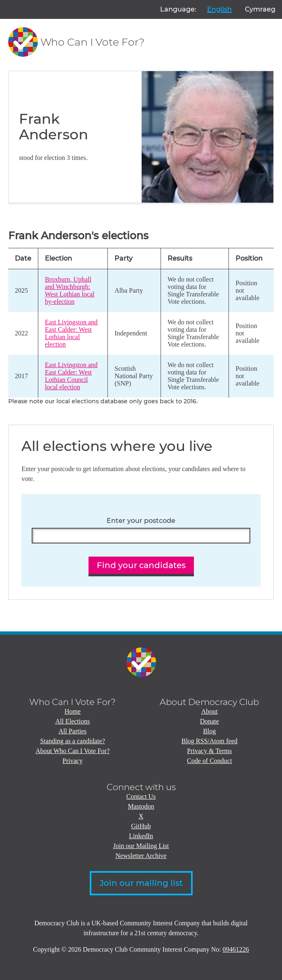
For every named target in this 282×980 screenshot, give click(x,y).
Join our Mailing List (141, 846)
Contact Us (141, 796)
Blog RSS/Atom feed (210, 741)
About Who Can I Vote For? (72, 751)
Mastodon (141, 806)
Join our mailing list (141, 883)
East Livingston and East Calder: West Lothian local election (71, 333)
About (210, 711)
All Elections (72, 721)
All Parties (72, 731)
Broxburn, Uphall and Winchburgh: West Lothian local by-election (70, 290)
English (219, 9)
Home (73, 711)
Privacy (73, 761)
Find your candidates (141, 565)
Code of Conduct (209, 761)
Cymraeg (260, 9)
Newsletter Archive (141, 856)
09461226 (236, 949)
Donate (210, 721)
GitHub (141, 826)
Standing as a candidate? (72, 741)
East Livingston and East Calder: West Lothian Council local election (71, 376)
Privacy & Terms (209, 751)
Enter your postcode (141, 521)
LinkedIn (141, 836)
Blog (209, 731)
